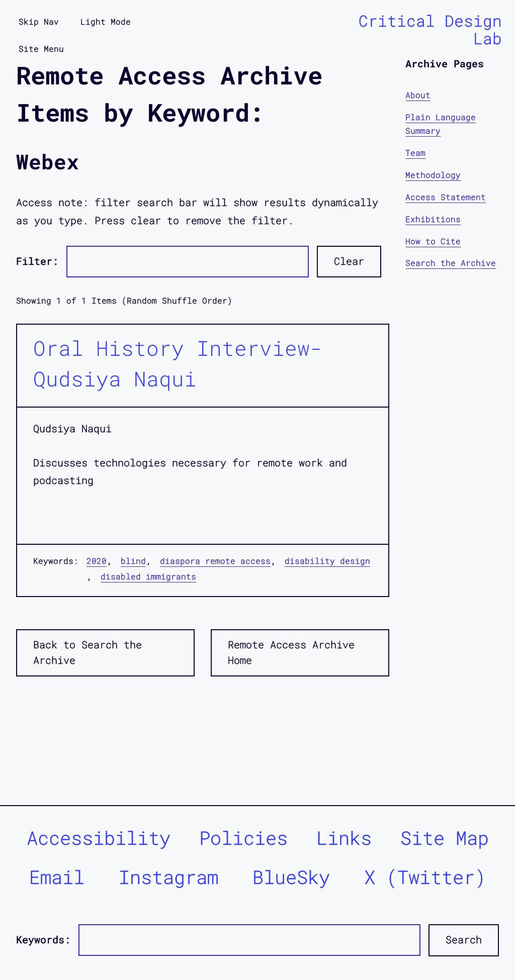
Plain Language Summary (441, 124)
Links (344, 838)
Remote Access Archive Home (291, 652)
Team (415, 153)
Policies (243, 838)
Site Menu (41, 48)
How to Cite (433, 241)
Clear (349, 261)
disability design (327, 561)
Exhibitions (433, 219)
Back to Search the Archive (88, 652)
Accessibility (99, 838)
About (418, 95)
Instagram (168, 877)
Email (57, 877)
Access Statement (446, 197)
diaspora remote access (215, 561)
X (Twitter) (425, 877)
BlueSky (291, 877)
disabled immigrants (148, 576)
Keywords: (43, 940)
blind (133, 561)
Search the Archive (451, 263)
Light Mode (106, 21)
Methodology (433, 175)
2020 (97, 561)
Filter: (37, 261)
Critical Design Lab (430, 30)
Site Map (445, 838)
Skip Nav (39, 21)
